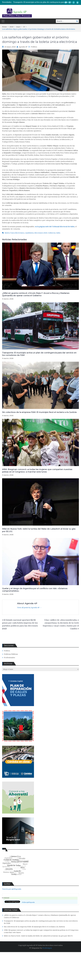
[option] (47, 2)
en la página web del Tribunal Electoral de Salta (55, 227)
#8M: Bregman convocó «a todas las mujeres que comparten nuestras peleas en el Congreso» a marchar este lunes (37, 471)
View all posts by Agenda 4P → (29, 608)
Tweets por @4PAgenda (12, 889)
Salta (58, 233)
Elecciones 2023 (41, 233)
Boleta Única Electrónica (14, 233)
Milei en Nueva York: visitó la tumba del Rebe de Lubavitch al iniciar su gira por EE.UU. (39, 530)
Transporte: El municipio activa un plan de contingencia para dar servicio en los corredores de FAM (39, 354)
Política (34, 47)
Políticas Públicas (11, 654)
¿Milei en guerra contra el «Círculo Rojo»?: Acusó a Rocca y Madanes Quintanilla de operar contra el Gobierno (36, 294)
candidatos (29, 233)
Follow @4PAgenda (28, 902)
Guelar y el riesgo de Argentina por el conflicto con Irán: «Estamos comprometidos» (35, 590)
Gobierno (52, 233)
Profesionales (9, 658)
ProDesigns (47, 948)
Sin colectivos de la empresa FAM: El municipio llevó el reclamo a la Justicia (39, 412)
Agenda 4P (23, 47)
